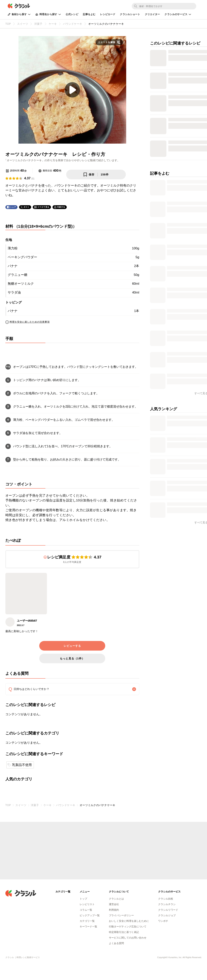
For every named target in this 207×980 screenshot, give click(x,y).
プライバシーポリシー (121, 915)
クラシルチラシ (167, 904)
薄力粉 (13, 248)
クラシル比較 (166, 899)
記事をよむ (89, 14)
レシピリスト (87, 904)
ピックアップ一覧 (90, 915)
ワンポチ (163, 921)
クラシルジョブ (167, 915)
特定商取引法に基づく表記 (124, 932)
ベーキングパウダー (22, 257)
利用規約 (114, 910)
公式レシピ (72, 14)
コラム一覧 (86, 910)
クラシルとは (116, 899)
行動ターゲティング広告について (128, 927)
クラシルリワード (168, 910)
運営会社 (114, 904)
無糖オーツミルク (21, 284)
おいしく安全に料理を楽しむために (129, 921)
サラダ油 (14, 292)
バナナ (13, 266)
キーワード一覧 (88, 927)
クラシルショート (130, 14)
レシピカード (108, 14)
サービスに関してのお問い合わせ (128, 938)
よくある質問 (116, 943)
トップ (83, 899)
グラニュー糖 (18, 275)
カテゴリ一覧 (87, 921)
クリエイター (152, 14)
